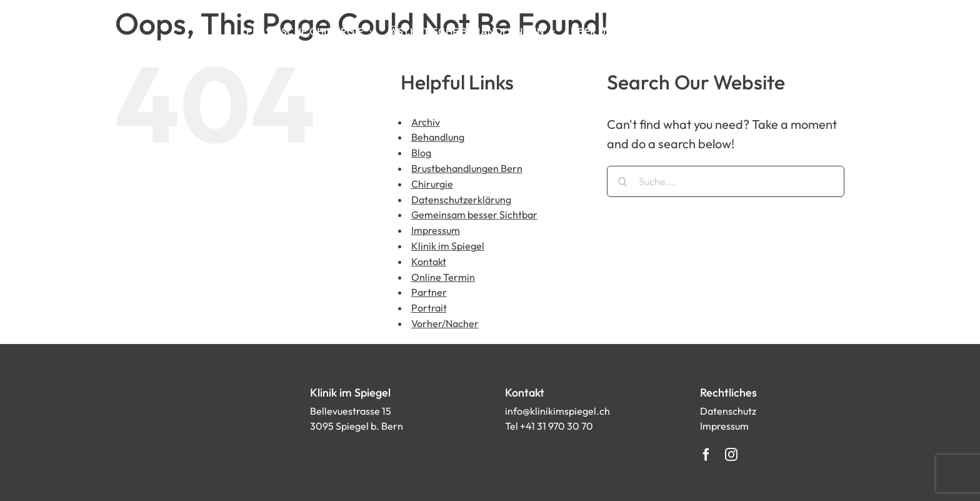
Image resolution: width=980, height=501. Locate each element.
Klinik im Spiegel (448, 246)
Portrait (429, 308)
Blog (421, 153)
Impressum (436, 230)
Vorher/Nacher (445, 323)
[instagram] (731, 455)
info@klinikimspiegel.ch (557, 411)
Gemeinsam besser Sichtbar (474, 215)
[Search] (715, 31)
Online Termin (443, 277)
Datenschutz (728, 411)
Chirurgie (432, 184)
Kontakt (429, 261)
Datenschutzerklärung (461, 200)
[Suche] (622, 181)
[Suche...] (726, 181)
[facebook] (706, 455)
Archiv (426, 122)
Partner (429, 292)
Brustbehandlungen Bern (467, 168)
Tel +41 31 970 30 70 (549, 426)
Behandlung (438, 137)
